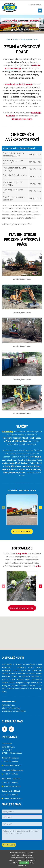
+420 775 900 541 (36, 4)
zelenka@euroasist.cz (12, 786)
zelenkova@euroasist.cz (13, 798)
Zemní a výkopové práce (29, 39)
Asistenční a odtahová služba (22, 490)
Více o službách (22, 531)
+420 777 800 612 (11, 782)
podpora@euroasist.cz (13, 765)
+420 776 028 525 (11, 795)
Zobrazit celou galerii (22, 608)
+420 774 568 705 (11, 774)
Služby (15, 39)
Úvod (8, 39)
